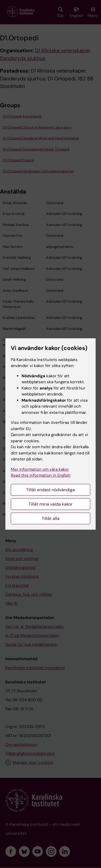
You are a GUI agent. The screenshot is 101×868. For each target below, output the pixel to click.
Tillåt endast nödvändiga (50, 490)
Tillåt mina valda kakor (50, 504)
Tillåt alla (51, 518)
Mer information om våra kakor (40, 469)
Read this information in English (41, 475)
